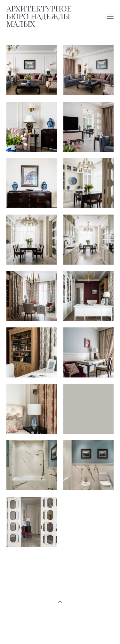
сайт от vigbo (60, 629)
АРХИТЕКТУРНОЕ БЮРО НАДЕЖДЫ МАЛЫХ (39, 16)
